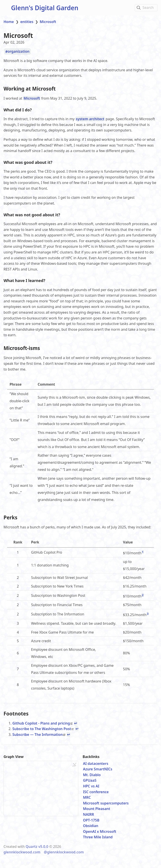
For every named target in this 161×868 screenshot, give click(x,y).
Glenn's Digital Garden (45, 8)
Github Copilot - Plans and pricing (42, 722)
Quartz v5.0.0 (37, 845)
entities (27, 22)
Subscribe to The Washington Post (43, 728)
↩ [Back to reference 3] (68, 733)
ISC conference (96, 791)
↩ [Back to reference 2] (77, 728)
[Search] (146, 8)
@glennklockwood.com (64, 851)
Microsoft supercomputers (106, 802)
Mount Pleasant (97, 808)
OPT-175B (91, 819)
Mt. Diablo (92, 773)
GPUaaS (90, 779)
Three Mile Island (98, 836)
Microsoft (48, 22)
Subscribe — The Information (39, 733)
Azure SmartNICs (98, 768)
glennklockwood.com (22, 851)
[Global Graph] (75, 764)
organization (18, 52)
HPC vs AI (91, 785)
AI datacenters (96, 762)
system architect (90, 119)
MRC (87, 796)
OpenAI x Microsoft (100, 830)
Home (9, 22)
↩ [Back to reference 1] (76, 722)
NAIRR (88, 813)
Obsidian (91, 825)
